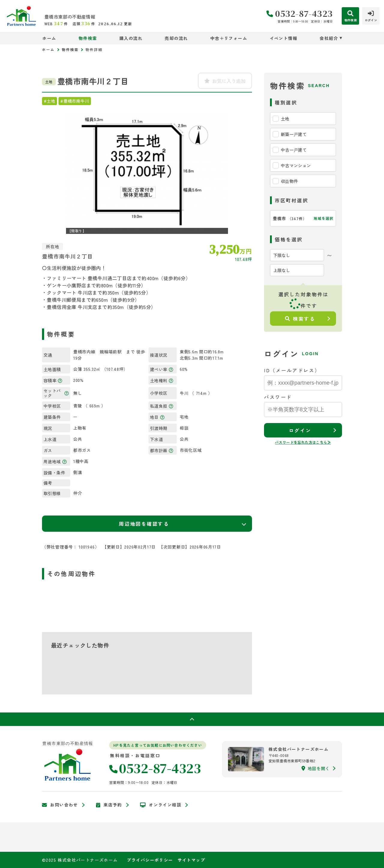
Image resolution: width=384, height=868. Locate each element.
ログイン (300, 430)
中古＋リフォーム (229, 38)
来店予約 (109, 805)
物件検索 (88, 38)
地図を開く (316, 768)
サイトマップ (191, 860)
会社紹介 (329, 38)
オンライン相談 (161, 805)
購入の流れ (131, 38)
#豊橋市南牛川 (75, 101)
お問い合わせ (60, 805)
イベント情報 (283, 38)
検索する (300, 319)
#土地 (49, 101)
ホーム (49, 38)
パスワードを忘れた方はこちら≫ (303, 442)
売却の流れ (176, 38)
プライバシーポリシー (150, 860)
